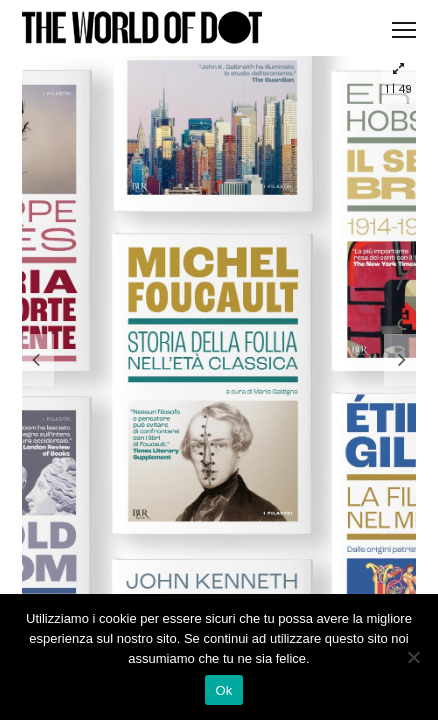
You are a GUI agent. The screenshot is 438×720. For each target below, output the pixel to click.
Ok (223, 690)
